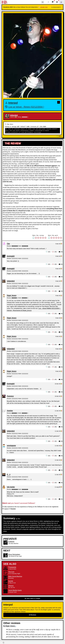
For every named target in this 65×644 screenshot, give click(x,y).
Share (59, 136)
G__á (9, 473)
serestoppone (11, 444)
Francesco (10, 395)
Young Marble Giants (15, 589)
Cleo (8, 244)
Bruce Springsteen (14, 553)
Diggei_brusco (12, 295)
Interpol (13, 103)
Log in (6, 507)
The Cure (11, 570)
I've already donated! (56, 7)
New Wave (9, 124)
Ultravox (11, 584)
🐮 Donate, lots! (43, 7)
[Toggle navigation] (43, 2)
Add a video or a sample (32, 597)
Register (13, 507)
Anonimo (10, 410)
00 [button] (49, 252)
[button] (48, 2)
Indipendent (14, 115)
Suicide (11, 580)
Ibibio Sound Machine (15, 575)
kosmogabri (11, 256)
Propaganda (12, 566)
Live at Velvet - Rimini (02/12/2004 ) (26, 107)
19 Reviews (33, 614)
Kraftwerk (11, 540)
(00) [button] (61, 252)
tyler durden (11, 486)
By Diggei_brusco (9, 625)
